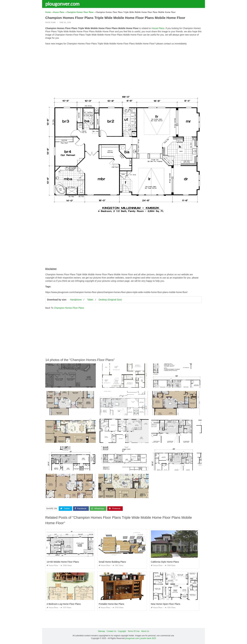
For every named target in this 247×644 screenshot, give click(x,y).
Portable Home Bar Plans (111, 604)
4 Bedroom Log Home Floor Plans (64, 604)
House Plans (50, 23)
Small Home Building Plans (112, 562)
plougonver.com (62, 4)
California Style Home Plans (165, 562)
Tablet (90, 300)
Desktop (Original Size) (110, 300)
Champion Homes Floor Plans (69, 308)
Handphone (76, 300)
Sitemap (101, 631)
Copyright (122, 631)
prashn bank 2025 (148, 638)
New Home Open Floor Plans (166, 604)
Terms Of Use (134, 631)
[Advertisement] (123, 70)
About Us (145, 631)
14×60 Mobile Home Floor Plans (63, 562)
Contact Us (111, 631)
